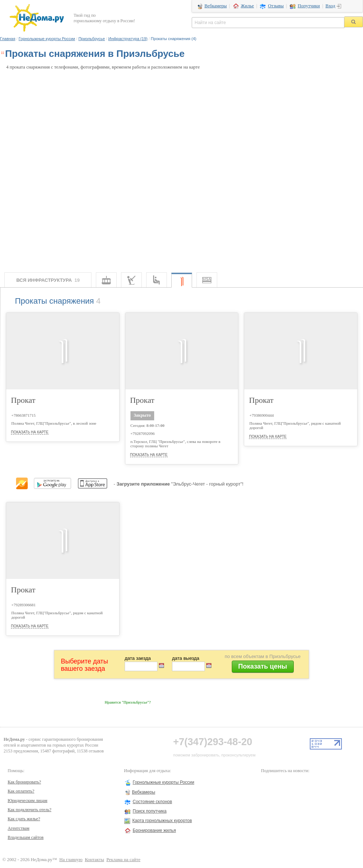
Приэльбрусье (92, 39)
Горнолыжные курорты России (47, 39)
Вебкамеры (216, 6)
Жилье (247, 6)
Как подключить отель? (30, 810)
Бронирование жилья (154, 830)
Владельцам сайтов (26, 837)
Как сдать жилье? (24, 819)
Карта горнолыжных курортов (162, 821)
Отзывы (276, 6)
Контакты (95, 860)
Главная (8, 39)
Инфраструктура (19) (128, 39)
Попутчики (309, 6)
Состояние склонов (152, 802)
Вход (330, 6)
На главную (71, 860)
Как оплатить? (21, 791)
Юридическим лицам (28, 801)
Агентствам (19, 828)
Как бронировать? (24, 782)
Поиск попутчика (150, 811)
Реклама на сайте (123, 860)
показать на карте (30, 432)
